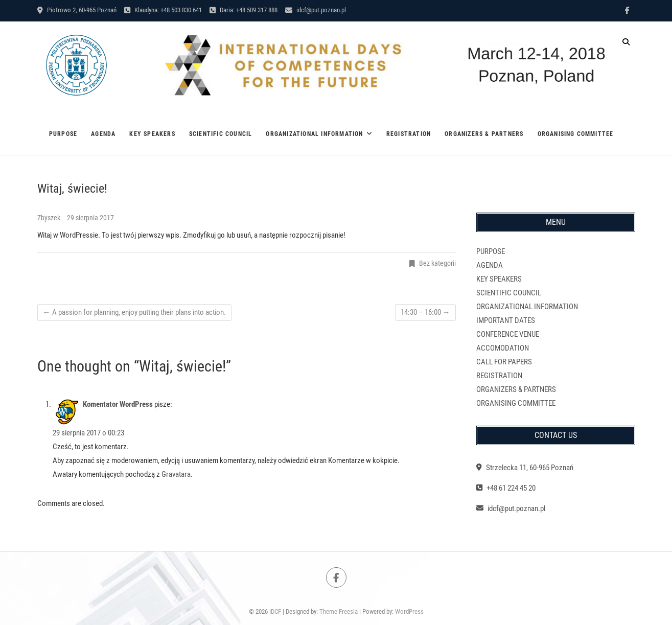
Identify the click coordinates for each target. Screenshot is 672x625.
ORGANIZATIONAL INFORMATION (314, 134)
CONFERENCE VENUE (508, 334)
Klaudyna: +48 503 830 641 (163, 10)
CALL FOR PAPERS (504, 362)
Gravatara (176, 474)
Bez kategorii (437, 263)
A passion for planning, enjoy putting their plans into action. (134, 312)
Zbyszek (50, 218)
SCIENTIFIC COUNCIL (221, 134)
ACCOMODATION (503, 348)
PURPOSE (63, 134)
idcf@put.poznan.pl (316, 10)
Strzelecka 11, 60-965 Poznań (525, 468)
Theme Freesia (339, 611)
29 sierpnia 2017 (90, 218)
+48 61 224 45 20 (506, 488)
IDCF (275, 611)
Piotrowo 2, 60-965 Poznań (77, 10)
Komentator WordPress (118, 404)
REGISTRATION (409, 134)
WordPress (409, 611)
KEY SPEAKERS (152, 134)
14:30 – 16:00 (425, 312)
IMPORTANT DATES (506, 320)
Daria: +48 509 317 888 (244, 10)
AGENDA (103, 134)
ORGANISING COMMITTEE (576, 134)
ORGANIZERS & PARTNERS (484, 134)
